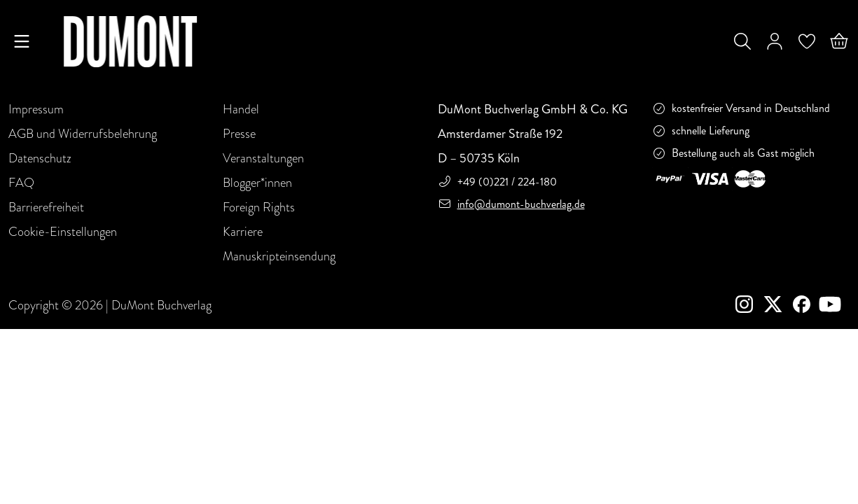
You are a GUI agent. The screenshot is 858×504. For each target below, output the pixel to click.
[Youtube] (833, 306)
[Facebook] (804, 306)
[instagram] (750, 306)
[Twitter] (779, 306)
